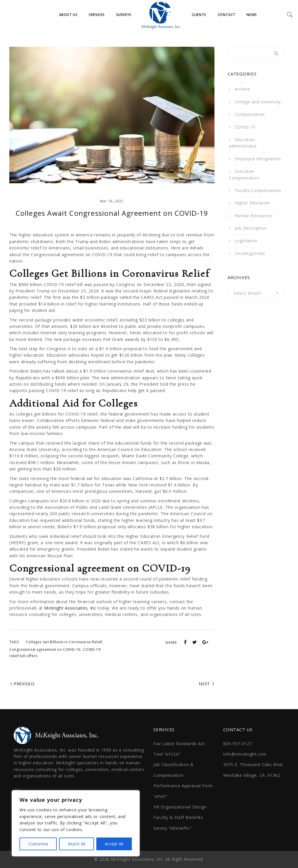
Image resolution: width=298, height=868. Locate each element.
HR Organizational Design (180, 807)
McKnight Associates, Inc (70, 608)
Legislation (246, 241)
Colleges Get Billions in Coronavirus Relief (64, 642)
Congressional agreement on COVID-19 (45, 649)
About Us (68, 15)
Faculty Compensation (258, 190)
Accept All (114, 844)
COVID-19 (245, 127)
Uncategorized (250, 253)
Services (97, 15)
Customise (38, 844)
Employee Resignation (258, 159)
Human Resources (254, 216)
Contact (227, 15)
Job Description (251, 228)
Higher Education (252, 203)
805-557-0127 (237, 744)
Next (204, 684)
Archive (242, 89)
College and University (258, 102)
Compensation (250, 114)
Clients (199, 15)
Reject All (77, 844)
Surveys (124, 15)
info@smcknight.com (245, 754)
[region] (76, 823)
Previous (24, 684)
